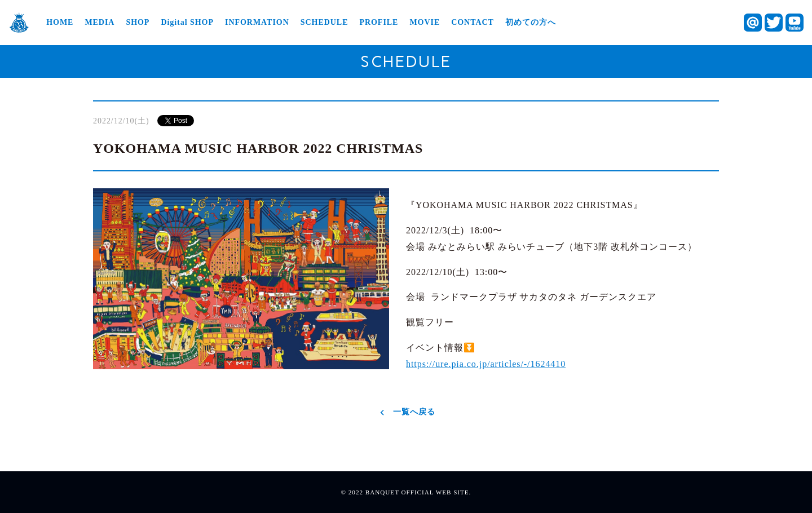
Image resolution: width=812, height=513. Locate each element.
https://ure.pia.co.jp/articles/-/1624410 (486, 364)
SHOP (138, 23)
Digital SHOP (187, 23)
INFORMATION (257, 23)
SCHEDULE (325, 23)
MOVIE (425, 23)
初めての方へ (531, 23)
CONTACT (473, 23)
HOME (60, 23)
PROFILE (379, 23)
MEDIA (100, 23)
